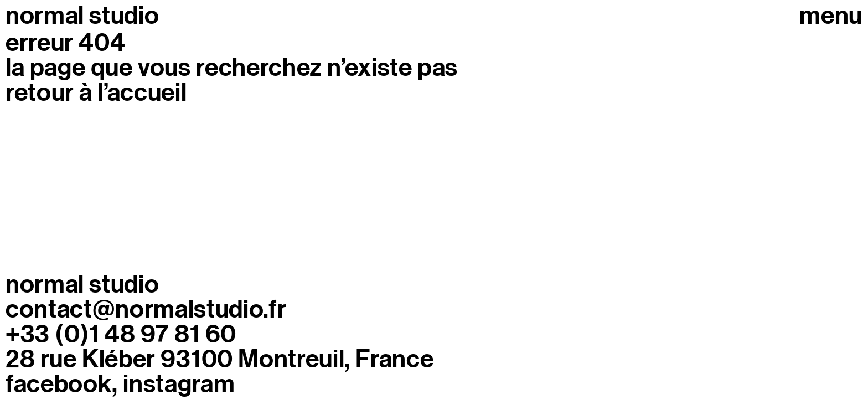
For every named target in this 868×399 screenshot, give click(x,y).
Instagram (179, 384)
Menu (831, 16)
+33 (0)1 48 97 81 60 (121, 334)
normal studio (82, 16)
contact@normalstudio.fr (146, 309)
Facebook (59, 384)
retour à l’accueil (96, 93)
